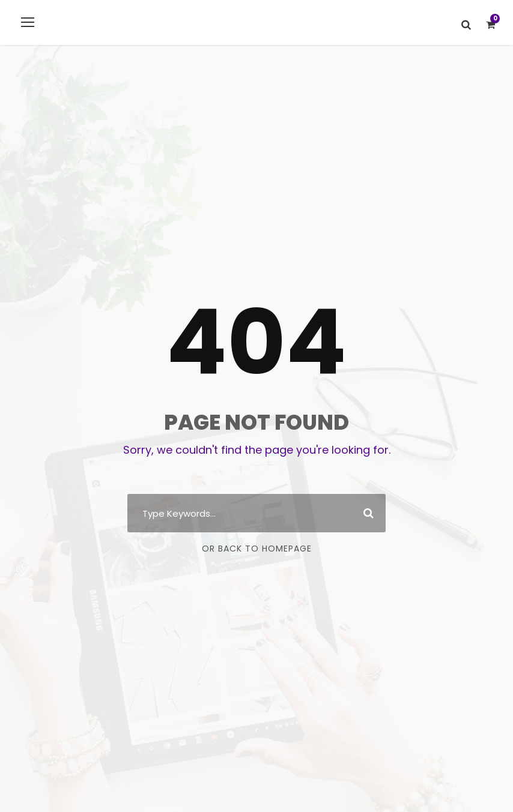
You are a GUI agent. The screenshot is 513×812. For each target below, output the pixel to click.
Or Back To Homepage (257, 549)
